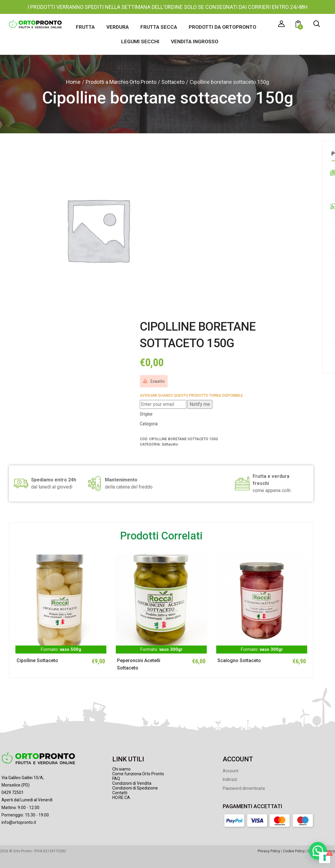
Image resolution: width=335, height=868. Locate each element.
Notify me (200, 404)
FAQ (116, 779)
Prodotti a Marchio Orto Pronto (121, 82)
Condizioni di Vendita (132, 783)
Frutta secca (159, 27)
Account (231, 771)
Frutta (85, 27)
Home (73, 82)
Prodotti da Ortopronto (222, 27)
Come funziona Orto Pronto (138, 774)
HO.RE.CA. (122, 797)
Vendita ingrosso (195, 41)
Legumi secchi (140, 41)
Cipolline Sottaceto (37, 660)
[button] (299, 25)
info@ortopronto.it (19, 822)
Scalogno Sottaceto (239, 660)
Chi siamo (121, 769)
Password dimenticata (244, 788)
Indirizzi (230, 779)
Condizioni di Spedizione (135, 788)
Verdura (118, 27)
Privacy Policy (269, 851)
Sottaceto (173, 82)
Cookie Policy (294, 851)
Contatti (120, 793)
